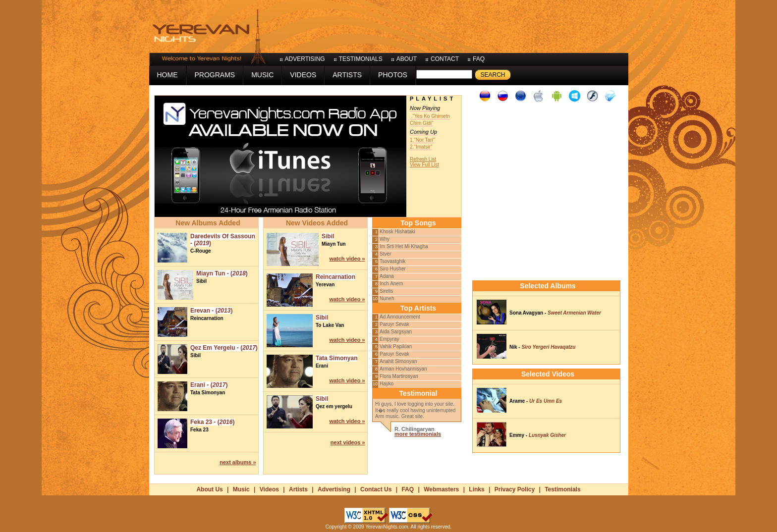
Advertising (334, 489)
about (407, 59)
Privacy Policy (515, 489)
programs (215, 75)
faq (479, 59)
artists (347, 75)
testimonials (361, 59)
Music (241, 489)
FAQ (408, 489)
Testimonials (562, 489)
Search (493, 75)
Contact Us (376, 489)
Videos (269, 489)
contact (445, 59)
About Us (209, 489)
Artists (298, 489)
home (167, 75)
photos (393, 75)
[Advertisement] (448, 25)
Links (476, 489)
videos (303, 75)
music (262, 75)
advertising (305, 59)
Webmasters (441, 489)
